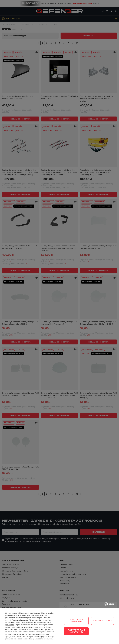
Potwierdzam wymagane (76, 621)
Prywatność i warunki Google (40, 627)
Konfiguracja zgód (103, 621)
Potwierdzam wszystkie (76, 631)
